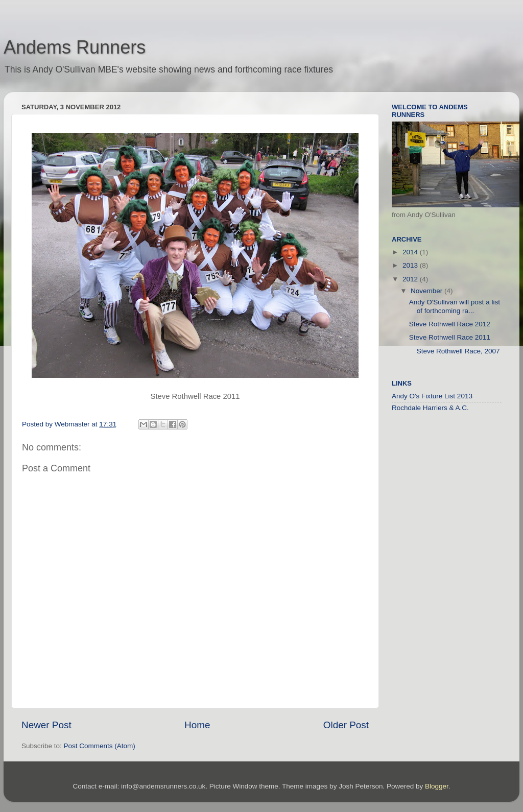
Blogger (437, 786)
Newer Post (46, 725)
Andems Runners (75, 47)
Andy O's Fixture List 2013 (432, 396)
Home (197, 725)
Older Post (346, 725)
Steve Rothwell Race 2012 (450, 324)
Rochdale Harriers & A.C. (430, 408)
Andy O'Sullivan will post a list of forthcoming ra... (455, 306)
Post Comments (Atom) (100, 746)
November (427, 291)
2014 (411, 252)
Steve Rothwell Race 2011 (450, 337)
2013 (411, 265)
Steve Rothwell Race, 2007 (455, 351)
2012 (411, 279)
